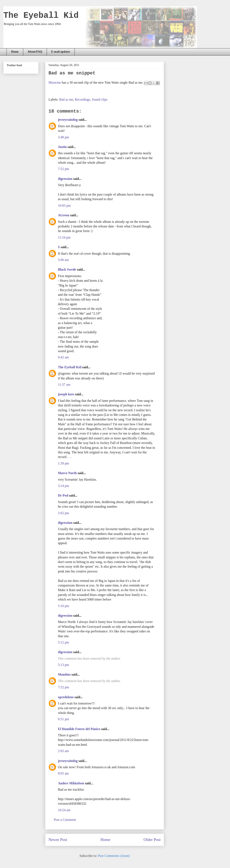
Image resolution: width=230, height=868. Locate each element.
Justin (62, 147)
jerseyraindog (68, 120)
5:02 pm (63, 513)
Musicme (55, 82)
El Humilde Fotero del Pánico (79, 729)
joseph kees (66, 394)
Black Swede (67, 269)
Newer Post (58, 840)
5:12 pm (63, 642)
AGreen (64, 215)
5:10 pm (63, 606)
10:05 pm (64, 206)
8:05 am (63, 773)
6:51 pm (63, 719)
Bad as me (66, 99)
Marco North (67, 473)
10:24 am (64, 810)
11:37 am (64, 385)
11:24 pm (64, 237)
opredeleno (66, 697)
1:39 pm (63, 463)
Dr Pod (63, 495)
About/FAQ (35, 52)
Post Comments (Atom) (114, 856)
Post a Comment (65, 820)
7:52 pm (63, 169)
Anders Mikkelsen (71, 783)
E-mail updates (61, 52)
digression (65, 179)
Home (15, 52)
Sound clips (100, 99)
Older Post (152, 840)
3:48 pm (63, 137)
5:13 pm (63, 665)
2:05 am (63, 751)
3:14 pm (63, 486)
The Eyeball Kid (41, 16)
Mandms (64, 674)
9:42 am (63, 357)
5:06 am (63, 260)
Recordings (82, 99)
